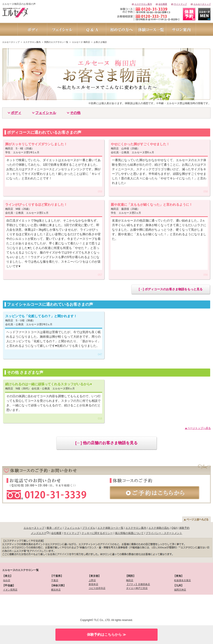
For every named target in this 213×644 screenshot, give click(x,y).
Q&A (174, 528)
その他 (75, 113)
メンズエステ (39, 533)
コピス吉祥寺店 (97, 588)
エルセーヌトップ (202, 4)
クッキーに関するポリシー (97, 533)
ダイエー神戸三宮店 (137, 588)
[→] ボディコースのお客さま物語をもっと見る (171, 289)
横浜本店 (56, 590)
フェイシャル (46, 113)
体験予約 (184, 528)
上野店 (92, 580)
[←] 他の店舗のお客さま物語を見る (107, 443)
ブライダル (89, 528)
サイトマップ (180, 4)
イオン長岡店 (10, 590)
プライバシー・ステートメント (164, 533)
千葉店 (55, 580)
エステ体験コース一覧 (110, 528)
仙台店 (7, 580)
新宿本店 (93, 584)
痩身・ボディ (54, 528)
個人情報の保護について (129, 533)
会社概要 (163, 4)
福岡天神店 (180, 590)
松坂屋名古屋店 (182, 580)
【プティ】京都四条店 (138, 584)
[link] (25, 606)
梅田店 (130, 580)
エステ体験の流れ (159, 528)
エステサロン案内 (143, 4)
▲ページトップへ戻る (198, 428)
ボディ (16, 113)
